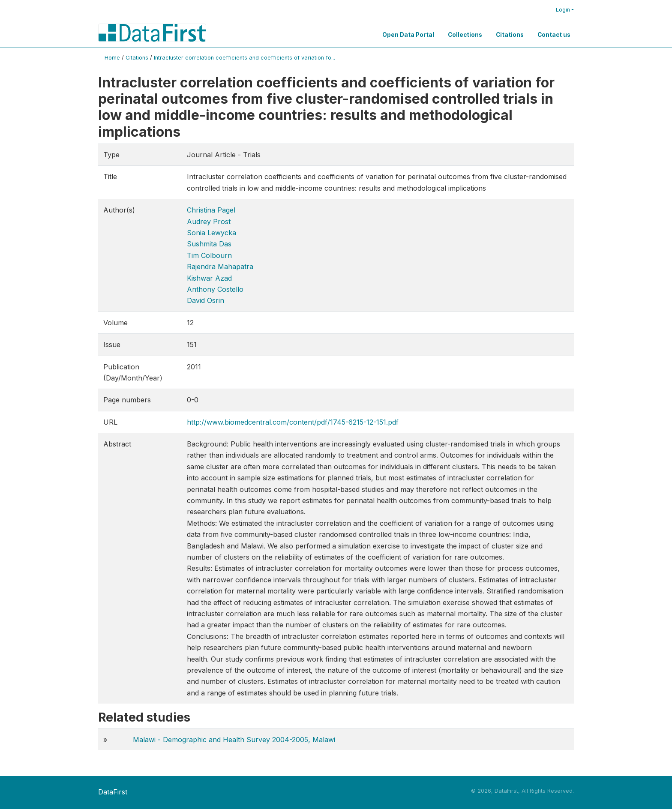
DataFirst (113, 792)
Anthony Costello (215, 289)
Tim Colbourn (209, 255)
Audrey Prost (209, 222)
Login (563, 10)
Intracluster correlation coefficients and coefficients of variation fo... (244, 58)
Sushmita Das (209, 244)
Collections (465, 35)
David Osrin (205, 300)
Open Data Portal (408, 35)
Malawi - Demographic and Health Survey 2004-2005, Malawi (234, 740)
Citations (510, 35)
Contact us (554, 35)
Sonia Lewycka (211, 233)
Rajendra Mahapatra (220, 267)
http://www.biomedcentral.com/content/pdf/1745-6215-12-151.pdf (293, 422)
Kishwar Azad (209, 278)
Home (112, 58)
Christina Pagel (211, 210)
